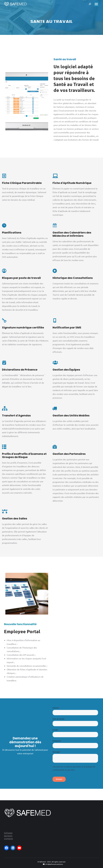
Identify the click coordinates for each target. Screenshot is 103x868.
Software (8, 833)
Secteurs (8, 836)
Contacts (8, 839)
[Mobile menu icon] (96, 4)
